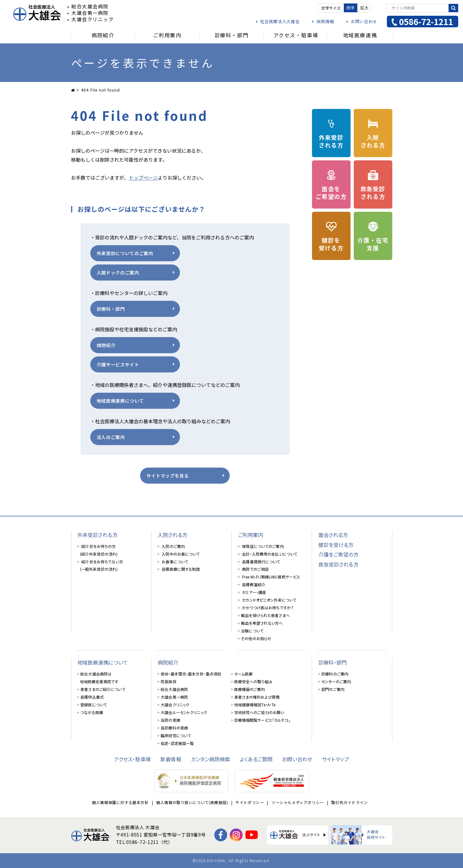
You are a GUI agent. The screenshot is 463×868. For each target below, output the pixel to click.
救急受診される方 (338, 564)
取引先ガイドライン (349, 803)
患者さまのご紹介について (103, 689)
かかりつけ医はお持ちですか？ (267, 608)
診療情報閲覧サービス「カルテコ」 (262, 720)
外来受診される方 (98, 535)
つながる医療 (92, 712)
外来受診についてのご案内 (125, 253)
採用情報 (325, 21)
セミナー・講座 (254, 592)
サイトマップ (335, 759)
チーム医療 (244, 674)
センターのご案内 (336, 681)
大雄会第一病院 (174, 697)
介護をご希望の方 (338, 554)
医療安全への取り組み (253, 681)
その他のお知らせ (256, 639)
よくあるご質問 (256, 759)
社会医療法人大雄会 (280, 21)
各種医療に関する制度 (180, 569)
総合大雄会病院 (174, 689)
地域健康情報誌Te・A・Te (255, 705)
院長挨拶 (168, 681)
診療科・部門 (111, 309)
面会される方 (333, 535)
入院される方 (173, 535)
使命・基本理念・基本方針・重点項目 (191, 674)
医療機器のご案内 (250, 689)
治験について (252, 631)
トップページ (143, 178)
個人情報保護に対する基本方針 (120, 803)
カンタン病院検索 (210, 759)
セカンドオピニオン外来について (269, 600)
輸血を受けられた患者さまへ (265, 616)
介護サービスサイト (118, 364)
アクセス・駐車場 (132, 759)
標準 (351, 8)
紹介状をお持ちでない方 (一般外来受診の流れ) (102, 565)
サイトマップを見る (168, 476)
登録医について (93, 705)
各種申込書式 (92, 697)
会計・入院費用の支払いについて (269, 554)
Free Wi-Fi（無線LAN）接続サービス (271, 577)
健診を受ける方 (336, 545)
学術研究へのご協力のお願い (259, 712)
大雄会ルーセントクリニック (184, 712)
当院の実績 (170, 720)
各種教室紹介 (253, 585)
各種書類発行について (260, 562)
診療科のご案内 (335, 674)
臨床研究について (176, 735)
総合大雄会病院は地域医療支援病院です (99, 678)
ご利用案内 (251, 535)
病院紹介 (106, 345)
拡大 (364, 8)
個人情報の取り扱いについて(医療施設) (192, 803)
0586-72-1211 (426, 22)
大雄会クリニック (175, 705)
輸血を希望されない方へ (262, 623)
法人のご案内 (111, 437)
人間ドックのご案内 (118, 273)
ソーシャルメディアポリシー (298, 803)
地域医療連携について (120, 401)
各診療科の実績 (174, 728)
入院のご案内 (173, 546)
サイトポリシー (250, 803)
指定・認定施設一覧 (177, 743)
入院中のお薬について (180, 554)
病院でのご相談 (255, 569)
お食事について (174, 562)
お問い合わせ (364, 21)
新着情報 (171, 759)
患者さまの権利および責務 (257, 697)
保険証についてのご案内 (262, 546)
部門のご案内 (333, 689)
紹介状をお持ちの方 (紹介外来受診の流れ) (99, 550)
